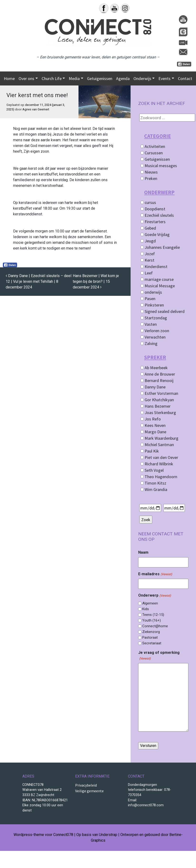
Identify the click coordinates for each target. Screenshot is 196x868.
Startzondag (154, 318)
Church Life (52, 78)
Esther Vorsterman (159, 393)
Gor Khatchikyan (157, 400)
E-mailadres (155, 574)
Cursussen (152, 153)
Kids (146, 609)
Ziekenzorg (151, 632)
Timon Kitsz (153, 483)
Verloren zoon (155, 331)
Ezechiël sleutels (157, 215)
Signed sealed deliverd (163, 311)
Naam (143, 552)
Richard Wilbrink (157, 464)
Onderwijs (142, 78)
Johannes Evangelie (160, 247)
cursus (148, 202)
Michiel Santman (157, 445)
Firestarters (153, 222)
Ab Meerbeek (154, 368)
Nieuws (149, 172)
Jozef (148, 254)
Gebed (148, 228)
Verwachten (153, 337)
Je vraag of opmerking (159, 656)
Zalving (149, 343)
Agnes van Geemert (36, 109)
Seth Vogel (152, 470)
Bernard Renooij (157, 380)
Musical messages (159, 166)
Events (164, 78)
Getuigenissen (100, 78)
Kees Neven (153, 425)
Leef (147, 273)
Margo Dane (153, 432)
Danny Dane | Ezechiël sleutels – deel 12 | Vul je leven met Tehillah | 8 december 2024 (39, 281)
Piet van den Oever (159, 457)
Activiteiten (153, 146)
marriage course (157, 279)
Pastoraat (150, 637)
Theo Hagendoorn (159, 477)
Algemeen (150, 603)
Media (74, 78)
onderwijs (151, 292)
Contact (185, 78)
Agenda (123, 78)
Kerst (147, 260)
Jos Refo (151, 419)
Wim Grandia (154, 489)
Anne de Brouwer (158, 374)
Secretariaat (152, 643)
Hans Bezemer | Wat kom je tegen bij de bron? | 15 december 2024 (96, 281)
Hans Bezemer (156, 406)
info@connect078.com (146, 805)
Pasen (148, 299)
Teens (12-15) (153, 615)
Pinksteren (152, 305)
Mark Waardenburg (159, 438)
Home (9, 78)
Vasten (149, 324)
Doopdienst (153, 209)
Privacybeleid (86, 785)
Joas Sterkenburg (158, 413)
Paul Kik (150, 451)
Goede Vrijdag (155, 234)
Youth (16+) (152, 620)
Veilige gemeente (89, 791)
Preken (149, 178)
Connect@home (155, 626)
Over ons (26, 78)
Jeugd (148, 241)
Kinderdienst (154, 267)
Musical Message (158, 286)
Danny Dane (153, 387)
